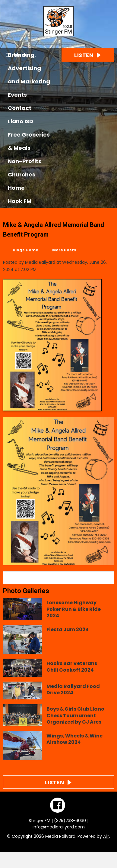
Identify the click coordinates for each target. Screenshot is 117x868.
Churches (22, 174)
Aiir (106, 836)
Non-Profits (25, 161)
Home (16, 188)
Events (17, 95)
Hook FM (20, 201)
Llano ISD (21, 121)
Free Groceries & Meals (29, 141)
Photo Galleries (26, 591)
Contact (20, 108)
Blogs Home (25, 250)
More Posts (64, 250)
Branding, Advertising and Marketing (29, 68)
